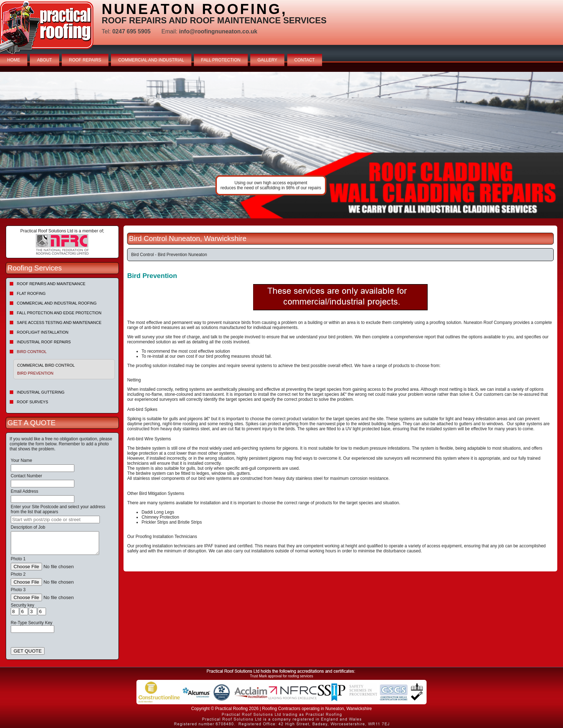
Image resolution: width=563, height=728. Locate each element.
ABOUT (44, 60)
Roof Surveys (32, 402)
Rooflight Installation (43, 332)
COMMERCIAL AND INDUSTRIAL (151, 60)
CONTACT (305, 60)
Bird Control (32, 352)
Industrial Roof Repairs (44, 342)
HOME (14, 60)
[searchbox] (55, 520)
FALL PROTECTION (221, 60)
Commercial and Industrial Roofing (57, 303)
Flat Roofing (31, 293)
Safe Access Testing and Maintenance (59, 323)
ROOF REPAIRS (85, 60)
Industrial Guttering (41, 392)
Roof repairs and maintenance (51, 284)
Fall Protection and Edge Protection (59, 313)
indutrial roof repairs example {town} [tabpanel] (281, 145)
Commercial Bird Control (46, 365)
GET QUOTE (28, 651)
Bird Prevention (35, 373)
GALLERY (267, 60)
